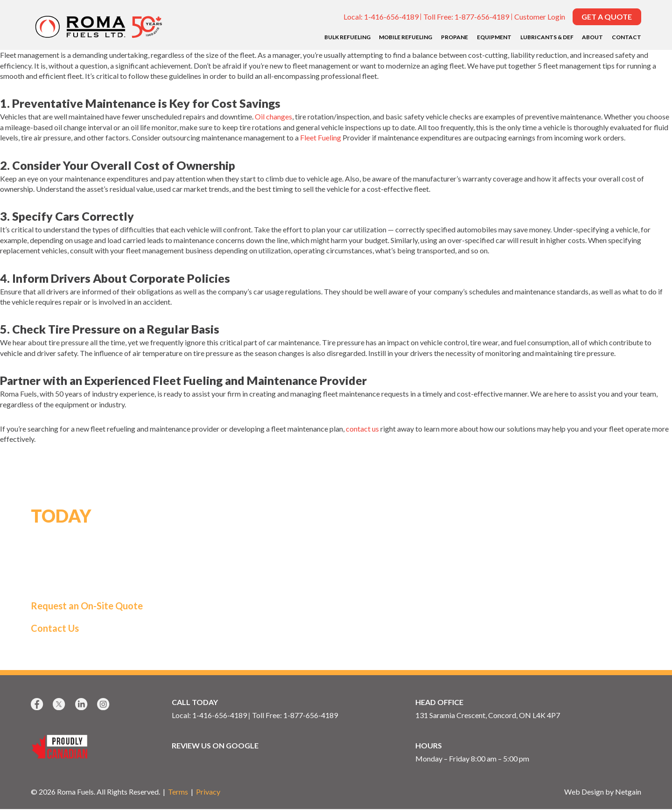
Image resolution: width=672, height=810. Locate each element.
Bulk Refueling (347, 37)
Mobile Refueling (406, 37)
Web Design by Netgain (603, 793)
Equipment (494, 37)
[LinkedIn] (82, 705)
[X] (60, 705)
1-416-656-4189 (391, 17)
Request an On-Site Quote (87, 606)
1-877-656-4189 (482, 17)
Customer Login (540, 17)
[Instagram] (104, 705)
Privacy (208, 793)
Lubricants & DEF (547, 37)
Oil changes (273, 116)
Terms (178, 793)
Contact (626, 37)
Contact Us (55, 628)
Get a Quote (607, 17)
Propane (455, 37)
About (592, 37)
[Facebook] (38, 705)
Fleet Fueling (321, 137)
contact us (362, 429)
